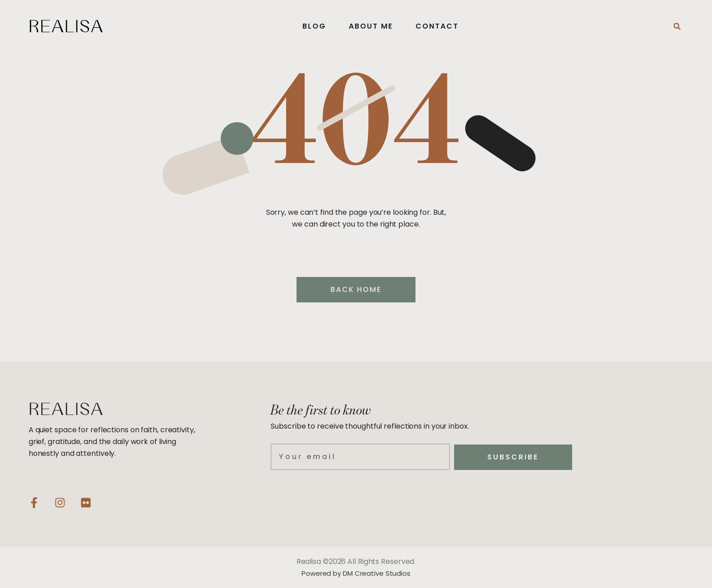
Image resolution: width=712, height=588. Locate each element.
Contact (437, 26)
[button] (677, 26)
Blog (314, 26)
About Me (371, 26)
